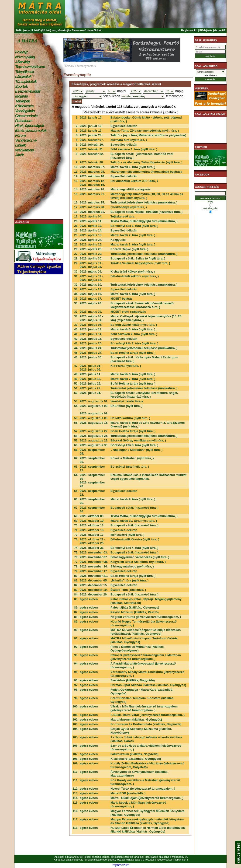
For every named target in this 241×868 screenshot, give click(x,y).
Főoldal (68, 66)
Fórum (20, 135)
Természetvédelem (30, 67)
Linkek (20, 145)
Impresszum (120, 865)
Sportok (21, 86)
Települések (25, 72)
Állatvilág (22, 62)
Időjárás (21, 96)
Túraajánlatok (26, 82)
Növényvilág (25, 57)
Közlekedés (24, 106)
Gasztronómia (26, 116)
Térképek (22, 101)
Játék (19, 155)
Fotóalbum (24, 121)
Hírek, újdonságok (29, 126)
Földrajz (21, 52)
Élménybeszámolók (31, 131)
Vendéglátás (25, 111)
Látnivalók (23, 77)
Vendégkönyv (26, 140)
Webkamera (25, 150)
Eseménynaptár (28, 91)
